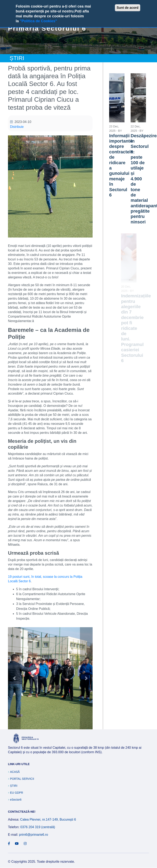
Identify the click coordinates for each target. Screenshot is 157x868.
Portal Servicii (22, 779)
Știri (14, 786)
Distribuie (17, 127)
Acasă (15, 772)
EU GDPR (17, 793)
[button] (50, 678)
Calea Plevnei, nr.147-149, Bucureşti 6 (48, 819)
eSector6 (16, 800)
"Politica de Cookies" (38, 21)
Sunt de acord (128, 8)
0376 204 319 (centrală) (38, 827)
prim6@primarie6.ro (34, 835)
